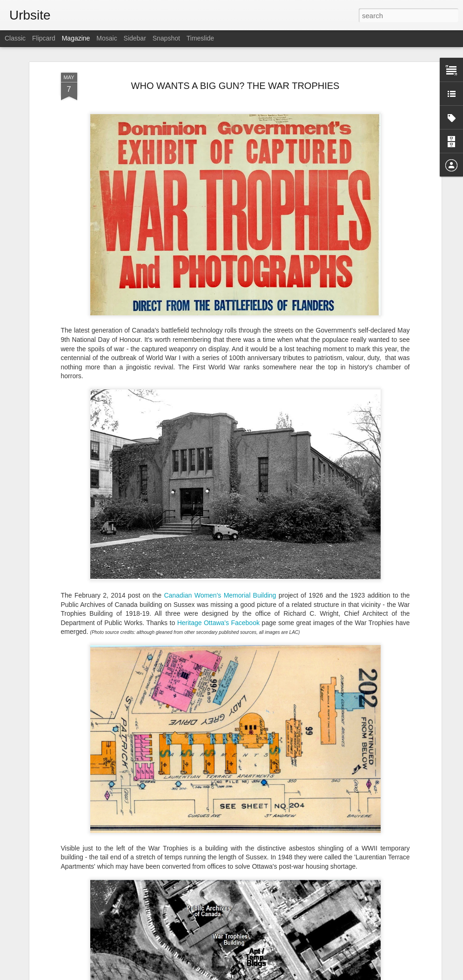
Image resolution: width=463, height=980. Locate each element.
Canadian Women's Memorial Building (220, 595)
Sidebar (135, 38)
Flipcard (44, 38)
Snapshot (166, 38)
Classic (15, 38)
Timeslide (200, 38)
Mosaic (107, 38)
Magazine (76, 38)
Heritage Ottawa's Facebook (218, 623)
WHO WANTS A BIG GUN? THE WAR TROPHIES (235, 86)
